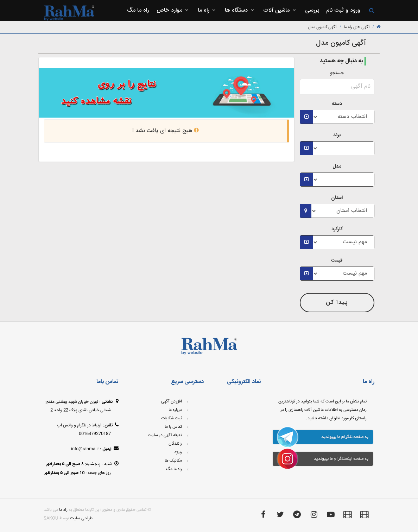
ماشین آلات (280, 10)
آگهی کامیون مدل (322, 27)
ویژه (178, 452)
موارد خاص (173, 10)
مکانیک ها (173, 461)
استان (337, 198)
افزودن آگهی (172, 402)
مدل (337, 167)
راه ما (207, 10)
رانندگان (175, 444)
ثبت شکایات (172, 418)
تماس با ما (173, 427)
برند (337, 135)
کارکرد (337, 229)
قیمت (337, 261)
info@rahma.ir (85, 449)
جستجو (337, 73)
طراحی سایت (81, 518)
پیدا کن (337, 303)
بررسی (312, 10)
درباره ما (175, 410)
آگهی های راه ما (357, 27)
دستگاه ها (240, 10)
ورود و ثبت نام (343, 10)
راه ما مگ (138, 10)
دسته (337, 104)
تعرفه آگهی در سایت (165, 435)
